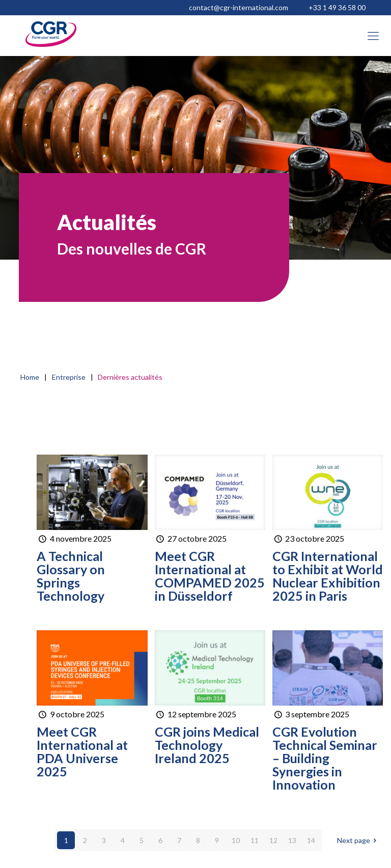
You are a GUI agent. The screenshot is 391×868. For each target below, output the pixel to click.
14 (311, 840)
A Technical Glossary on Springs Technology (71, 576)
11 (255, 840)
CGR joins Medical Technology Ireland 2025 (207, 745)
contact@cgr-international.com (239, 7)
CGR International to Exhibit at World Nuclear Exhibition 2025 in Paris (328, 576)
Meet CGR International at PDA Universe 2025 (82, 751)
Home (30, 377)
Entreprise (69, 377)
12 (273, 840)
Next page (359, 840)
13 (292, 840)
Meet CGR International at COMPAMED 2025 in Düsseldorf (210, 576)
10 (236, 840)
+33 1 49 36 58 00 (337, 7)
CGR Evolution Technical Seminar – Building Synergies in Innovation (325, 758)
